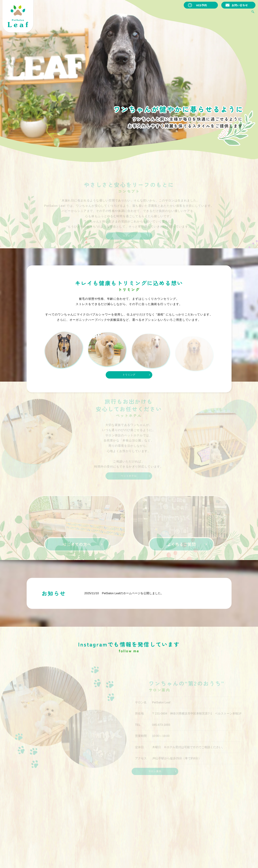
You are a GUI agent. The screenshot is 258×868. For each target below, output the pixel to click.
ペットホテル (177, 13)
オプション (158, 13)
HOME (109, 13)
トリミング (141, 13)
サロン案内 (242, 13)
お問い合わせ (240, 5)
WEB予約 (201, 5)
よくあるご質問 (221, 13)
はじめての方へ (198, 13)
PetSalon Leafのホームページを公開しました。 (133, 599)
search (253, 13)
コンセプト (123, 13)
